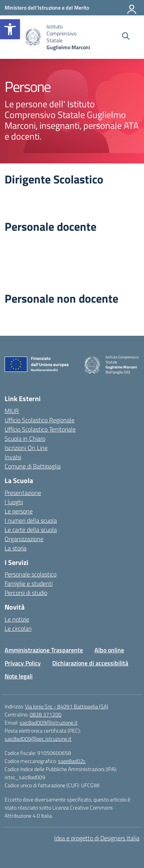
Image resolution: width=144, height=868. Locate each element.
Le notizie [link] (17, 619)
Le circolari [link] (18, 628)
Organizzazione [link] (24, 539)
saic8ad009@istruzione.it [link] (49, 722)
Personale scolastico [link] (31, 574)
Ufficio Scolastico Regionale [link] (40, 420)
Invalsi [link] (13, 457)
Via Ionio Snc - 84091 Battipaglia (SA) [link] (67, 706)
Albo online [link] (109, 650)
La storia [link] (16, 548)
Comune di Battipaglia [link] (33, 466)
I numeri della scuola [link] (31, 520)
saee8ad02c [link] (72, 761)
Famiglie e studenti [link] (29, 583)
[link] (10, 29)
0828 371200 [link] (46, 714)
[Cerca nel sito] (126, 37)
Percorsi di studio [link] (26, 593)
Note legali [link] (19, 676)
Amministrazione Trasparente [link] (44, 650)
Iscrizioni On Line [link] (26, 448)
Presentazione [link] (23, 493)
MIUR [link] (12, 411)
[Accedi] (132, 8)
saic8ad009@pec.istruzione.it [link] (38, 739)
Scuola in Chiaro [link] (25, 438)
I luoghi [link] (14, 502)
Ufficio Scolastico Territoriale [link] (40, 429)
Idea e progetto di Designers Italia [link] (97, 838)
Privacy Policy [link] (23, 663)
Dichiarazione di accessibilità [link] (90, 663)
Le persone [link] (19, 511)
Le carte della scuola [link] (31, 530)
